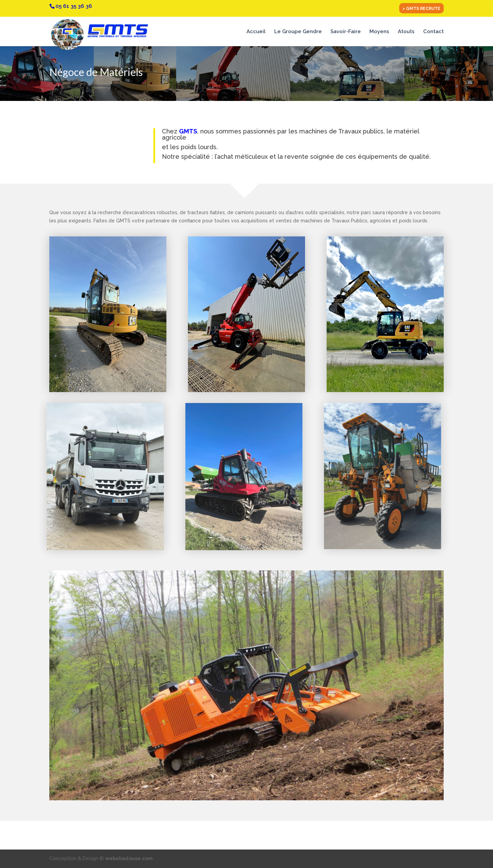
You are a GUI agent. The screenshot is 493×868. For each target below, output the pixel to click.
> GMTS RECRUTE (421, 9)
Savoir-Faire (346, 32)
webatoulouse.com (129, 858)
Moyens (379, 32)
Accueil (256, 32)
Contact (433, 32)
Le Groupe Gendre (298, 32)
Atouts (406, 32)
